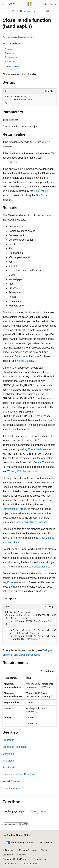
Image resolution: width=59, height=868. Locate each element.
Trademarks (8, 864)
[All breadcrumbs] (5, 11)
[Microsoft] (30, 4)
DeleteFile (8, 754)
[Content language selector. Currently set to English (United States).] (18, 835)
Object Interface (11, 788)
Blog (43, 850)
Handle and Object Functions (19, 774)
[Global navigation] (3, 4)
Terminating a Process (34, 522)
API (13, 11)
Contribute (8, 855)
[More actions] (54, 11)
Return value (11, 57)
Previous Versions (28, 850)
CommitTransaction (44, 462)
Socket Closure (41, 567)
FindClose (41, 195)
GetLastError (10, 162)
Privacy (20, 855)
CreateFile (8, 740)
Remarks (9, 61)
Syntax (8, 49)
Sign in (53, 4)
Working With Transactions (22, 471)
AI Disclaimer (9, 850)
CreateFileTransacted (40, 449)
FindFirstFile (41, 191)
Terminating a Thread (14, 509)
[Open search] (45, 4)
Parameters (11, 53)
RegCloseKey (10, 582)
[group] (29, 627)
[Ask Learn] (48, 11)
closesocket (36, 553)
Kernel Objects (25, 361)
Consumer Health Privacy (15, 859)
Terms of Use (40, 859)
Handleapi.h (26, 11)
